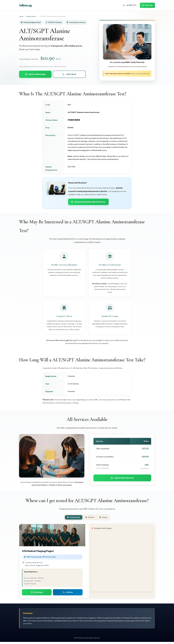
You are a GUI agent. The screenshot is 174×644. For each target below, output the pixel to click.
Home (21, 16)
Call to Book (69, 75)
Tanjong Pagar (72, 519)
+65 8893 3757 (130, 5)
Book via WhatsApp (35, 75)
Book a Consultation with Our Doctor (90, 202)
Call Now (68, 594)
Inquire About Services (122, 479)
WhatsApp (147, 5)
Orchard (90, 519)
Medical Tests (31, 16)
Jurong (105, 519)
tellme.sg (25, 5)
